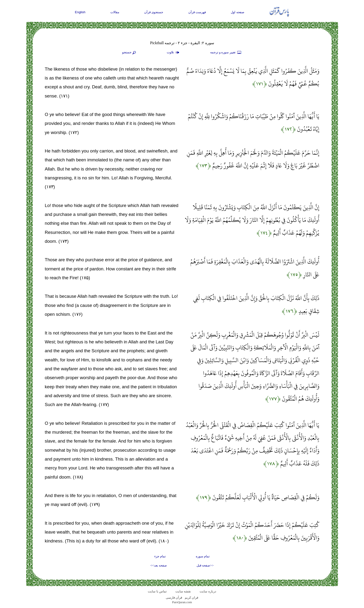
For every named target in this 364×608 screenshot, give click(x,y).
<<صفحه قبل (205, 565)
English (80, 12)
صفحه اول (238, 12)
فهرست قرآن (197, 12)
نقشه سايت (183, 591)
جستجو (130, 53)
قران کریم (191, 598)
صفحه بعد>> (159, 565)
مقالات (115, 12)
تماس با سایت (157, 591)
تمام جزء (160, 556)
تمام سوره (203, 556)
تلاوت (173, 53)
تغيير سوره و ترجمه (226, 53)
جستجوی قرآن (154, 12)
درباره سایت (208, 591)
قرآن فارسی (174, 598)
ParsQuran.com (182, 602)
